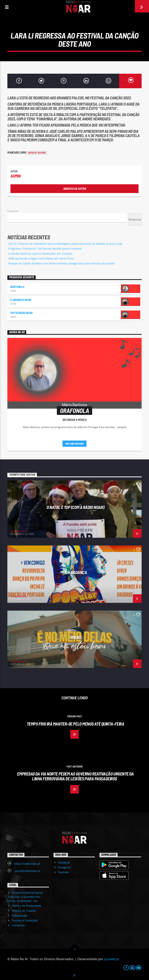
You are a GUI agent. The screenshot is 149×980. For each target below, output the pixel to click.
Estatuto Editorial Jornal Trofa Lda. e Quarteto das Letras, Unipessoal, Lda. (25, 897)
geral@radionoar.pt (27, 871)
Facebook (64, 862)
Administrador (19, 531)
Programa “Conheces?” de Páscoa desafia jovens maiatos (45, 249)
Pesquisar (13, 211)
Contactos (18, 925)
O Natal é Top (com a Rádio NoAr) (75, 507)
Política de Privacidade (26, 906)
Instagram (64, 867)
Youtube (63, 872)
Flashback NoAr (20, 300)
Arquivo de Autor (75, 188)
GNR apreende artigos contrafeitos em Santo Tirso (41, 258)
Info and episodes (74, 444)
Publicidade (19, 916)
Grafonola (17, 287)
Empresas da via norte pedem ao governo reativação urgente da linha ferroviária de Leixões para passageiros (75, 776)
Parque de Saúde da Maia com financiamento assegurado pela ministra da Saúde (61, 263)
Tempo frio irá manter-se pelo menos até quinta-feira (76, 724)
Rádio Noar (37, 153)
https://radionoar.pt (27, 864)
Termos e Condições (25, 920)
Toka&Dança (76, 572)
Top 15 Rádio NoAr (21, 313)
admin (15, 176)
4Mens (76, 637)
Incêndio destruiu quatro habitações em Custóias (40, 254)
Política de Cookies (24, 911)
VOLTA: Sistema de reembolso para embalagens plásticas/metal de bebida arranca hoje (65, 244)
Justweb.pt (112, 959)
